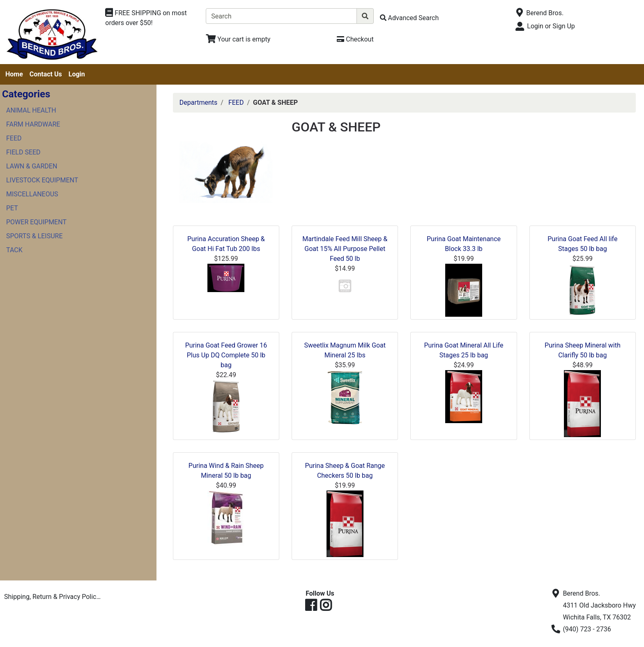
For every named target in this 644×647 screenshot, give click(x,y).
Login (77, 74)
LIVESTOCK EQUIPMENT (42, 180)
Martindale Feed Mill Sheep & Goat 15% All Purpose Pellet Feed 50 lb (345, 249)
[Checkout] (355, 39)
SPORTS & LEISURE (34, 236)
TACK (14, 250)
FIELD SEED (23, 152)
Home (14, 74)
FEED (14, 138)
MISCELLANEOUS (32, 194)
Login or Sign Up (551, 26)
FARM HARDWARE (33, 124)
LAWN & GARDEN (32, 166)
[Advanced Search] (409, 18)
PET (12, 208)
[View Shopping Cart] (238, 39)
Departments (199, 102)
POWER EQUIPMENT (36, 222)
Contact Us (46, 74)
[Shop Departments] (152, 18)
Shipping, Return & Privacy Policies (54, 597)
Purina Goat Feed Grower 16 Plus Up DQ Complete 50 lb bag (226, 355)
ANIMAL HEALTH (31, 110)
